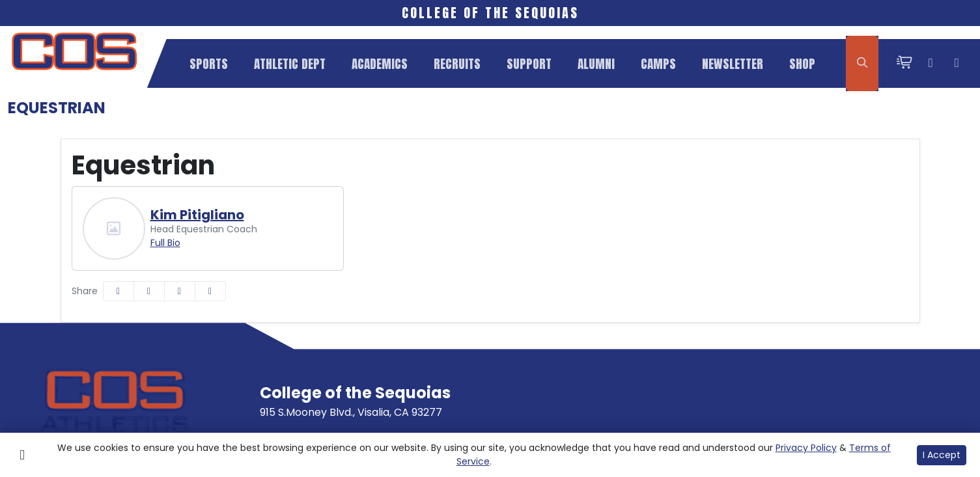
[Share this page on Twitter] (149, 291)
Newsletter (733, 63)
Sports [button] (209, 63)
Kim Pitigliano (197, 215)
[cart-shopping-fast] (904, 63)
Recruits (457, 63)
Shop (802, 63)
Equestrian (57, 108)
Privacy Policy (806, 448)
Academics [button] (380, 63)
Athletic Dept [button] (290, 63)
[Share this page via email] (180, 291)
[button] (209, 63)
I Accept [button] (942, 455)
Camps (658, 63)
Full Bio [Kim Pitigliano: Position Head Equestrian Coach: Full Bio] (165, 243)
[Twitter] (957, 63)
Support (529, 63)
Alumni (596, 63)
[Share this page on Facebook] (119, 291)
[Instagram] (931, 63)
